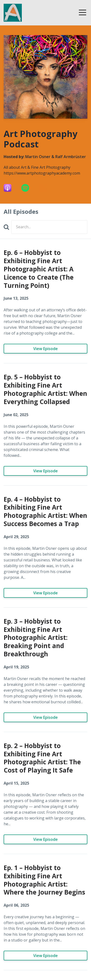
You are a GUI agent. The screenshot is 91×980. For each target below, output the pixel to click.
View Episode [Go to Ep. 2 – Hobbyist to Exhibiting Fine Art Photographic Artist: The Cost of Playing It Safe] (45, 839)
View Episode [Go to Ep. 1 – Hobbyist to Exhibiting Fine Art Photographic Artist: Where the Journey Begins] (45, 956)
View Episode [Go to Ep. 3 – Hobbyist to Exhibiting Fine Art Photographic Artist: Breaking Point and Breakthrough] (45, 717)
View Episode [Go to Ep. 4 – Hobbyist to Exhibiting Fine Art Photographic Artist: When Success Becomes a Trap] (45, 593)
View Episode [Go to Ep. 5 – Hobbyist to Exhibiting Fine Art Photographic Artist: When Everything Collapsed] (45, 471)
